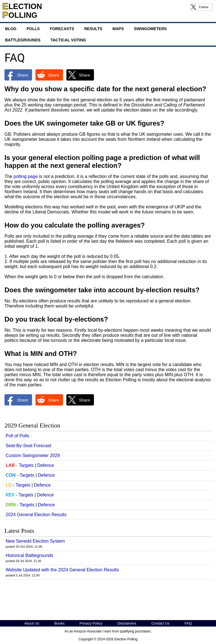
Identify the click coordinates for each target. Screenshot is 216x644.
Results (93, 29)
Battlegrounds (23, 40)
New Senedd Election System (35, 541)
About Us (32, 623)
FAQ (188, 623)
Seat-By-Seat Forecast (28, 446)
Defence (46, 465)
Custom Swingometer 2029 (33, 455)
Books (59, 623)
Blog (11, 29)
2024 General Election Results (36, 515)
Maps (118, 29)
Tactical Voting (68, 40)
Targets (26, 465)
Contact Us (160, 623)
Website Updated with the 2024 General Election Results (62, 570)
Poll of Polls (17, 436)
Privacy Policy (91, 623)
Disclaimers (127, 623)
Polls (33, 29)
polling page (26, 176)
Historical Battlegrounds (29, 555)
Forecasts (62, 29)
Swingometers (150, 29)
